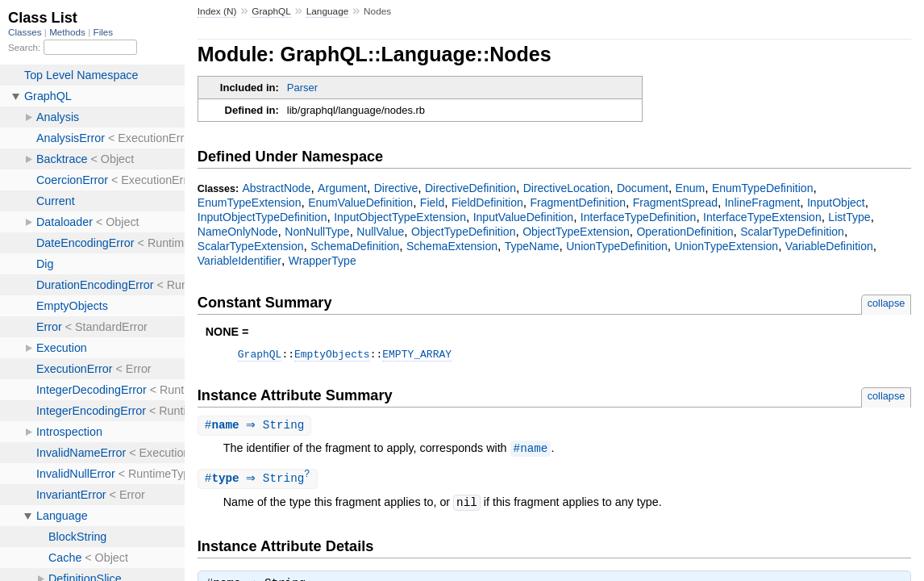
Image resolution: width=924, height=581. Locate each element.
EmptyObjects (332, 356)
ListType (849, 217)
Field (432, 203)
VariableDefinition (829, 246)
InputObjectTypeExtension (400, 217)
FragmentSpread (675, 203)
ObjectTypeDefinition (463, 232)
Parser (302, 88)
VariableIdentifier (239, 261)
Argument (342, 188)
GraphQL (271, 11)
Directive (396, 188)
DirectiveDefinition (470, 188)
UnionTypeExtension (726, 246)
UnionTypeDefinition (617, 246)
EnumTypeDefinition (763, 188)
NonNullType (317, 232)
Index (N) (217, 11)
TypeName (532, 246)
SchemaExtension (452, 246)
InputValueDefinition (524, 217)
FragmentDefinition (579, 203)
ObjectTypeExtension (576, 232)
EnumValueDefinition (360, 203)
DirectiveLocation (567, 188)
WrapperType (323, 261)
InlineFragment (763, 203)
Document (643, 188)
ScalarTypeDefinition (792, 232)
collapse (887, 303)
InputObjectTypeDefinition (262, 217)
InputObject (836, 203)
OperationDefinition (685, 232)
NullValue (380, 232)
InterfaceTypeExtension (762, 217)
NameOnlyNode (238, 232)
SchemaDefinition (355, 246)
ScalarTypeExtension (251, 246)
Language (328, 11)
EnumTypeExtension (250, 203)
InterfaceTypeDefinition (639, 217)
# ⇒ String (257, 428)
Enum (691, 188)
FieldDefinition (487, 203)
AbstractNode (276, 188)
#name (531, 451)
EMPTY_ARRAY (417, 356)
